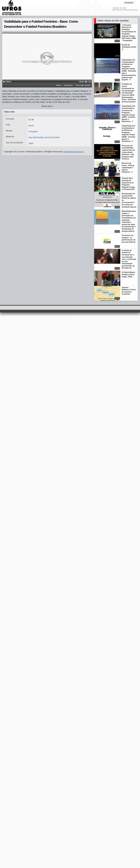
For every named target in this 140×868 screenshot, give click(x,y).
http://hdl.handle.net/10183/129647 (44, 137)
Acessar (129, 3)
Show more (47, 106)
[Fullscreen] (90, 82)
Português (33, 132)
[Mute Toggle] (86, 82)
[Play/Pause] (4, 82)
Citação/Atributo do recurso (73, 152)
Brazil (31, 126)
